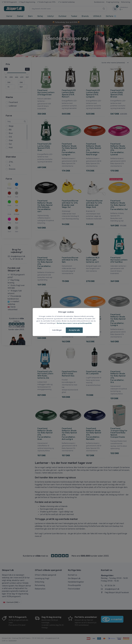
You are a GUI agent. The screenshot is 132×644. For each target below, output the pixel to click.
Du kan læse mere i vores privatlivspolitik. (74, 323)
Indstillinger (57, 330)
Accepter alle (74, 330)
